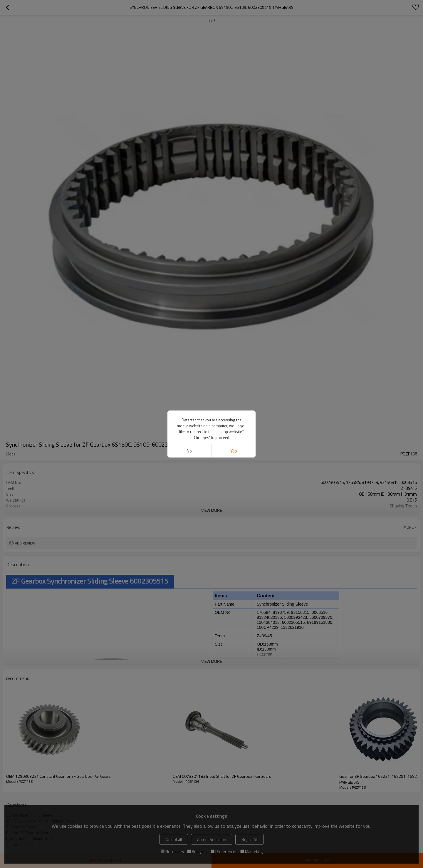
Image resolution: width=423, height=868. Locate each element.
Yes (234, 451)
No (189, 451)
